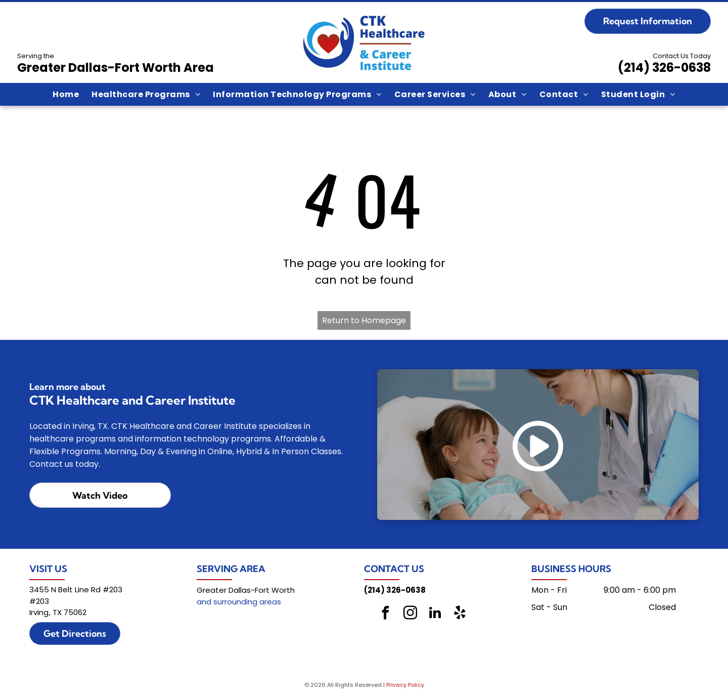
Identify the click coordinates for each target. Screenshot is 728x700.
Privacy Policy (405, 685)
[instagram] (411, 614)
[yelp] (460, 614)
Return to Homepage (364, 320)
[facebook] (386, 614)
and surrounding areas (239, 602)
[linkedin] (435, 614)
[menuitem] (66, 94)
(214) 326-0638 (664, 68)
